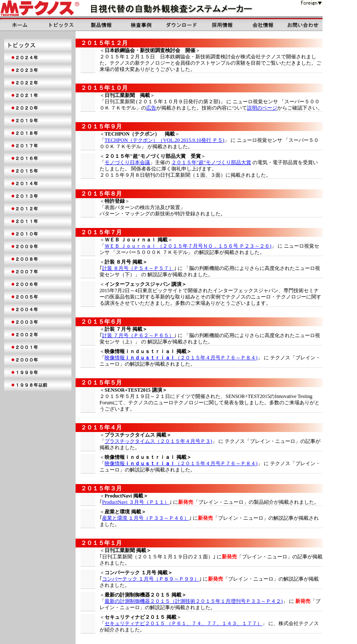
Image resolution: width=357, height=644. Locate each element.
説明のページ (262, 108)
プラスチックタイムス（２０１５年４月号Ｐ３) (158, 441)
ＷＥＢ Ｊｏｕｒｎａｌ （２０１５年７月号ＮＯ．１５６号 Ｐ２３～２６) (188, 246)
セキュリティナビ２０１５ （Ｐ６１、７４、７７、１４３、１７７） (183, 623)
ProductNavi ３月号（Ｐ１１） (136, 502)
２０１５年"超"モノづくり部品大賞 (211, 162)
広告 (151, 108)
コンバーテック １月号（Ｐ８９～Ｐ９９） (151, 579)
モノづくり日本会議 (127, 162)
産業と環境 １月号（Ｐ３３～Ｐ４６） (146, 518)
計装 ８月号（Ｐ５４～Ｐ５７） (138, 268)
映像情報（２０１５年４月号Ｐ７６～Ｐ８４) (181, 358)
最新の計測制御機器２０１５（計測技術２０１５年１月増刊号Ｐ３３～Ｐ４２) (194, 601)
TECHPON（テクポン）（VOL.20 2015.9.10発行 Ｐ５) (164, 140)
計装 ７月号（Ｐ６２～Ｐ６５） (138, 335)
